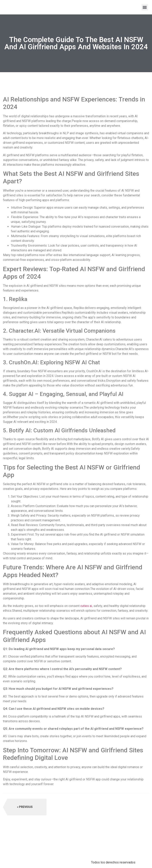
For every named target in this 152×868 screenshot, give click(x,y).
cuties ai (86, 606)
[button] (145, 7)
